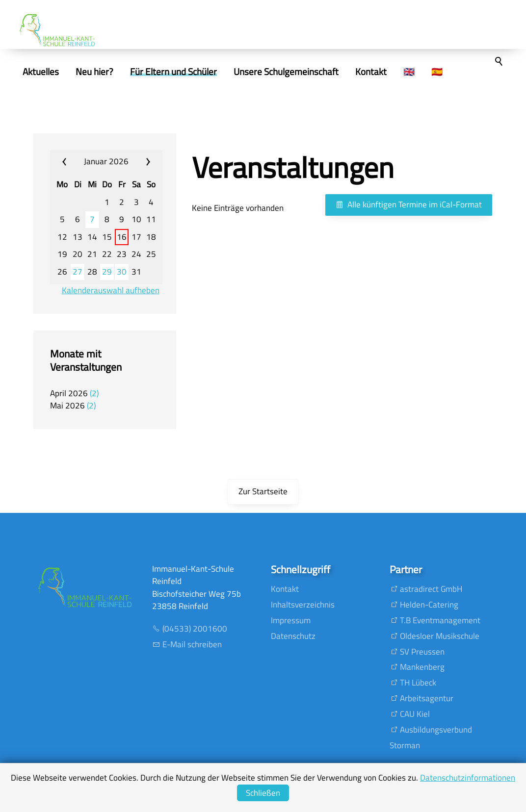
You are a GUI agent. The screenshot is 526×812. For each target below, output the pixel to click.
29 (107, 272)
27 (78, 272)
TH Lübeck (418, 683)
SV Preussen (422, 652)
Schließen (263, 793)
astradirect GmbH (431, 589)
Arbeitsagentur (427, 698)
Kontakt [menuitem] (390, 72)
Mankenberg (422, 667)
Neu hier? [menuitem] (114, 72)
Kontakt (285, 589)
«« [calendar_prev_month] (70, 162)
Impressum (291, 620)
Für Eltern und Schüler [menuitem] (193, 72)
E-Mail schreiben (192, 644)
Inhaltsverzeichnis (303, 605)
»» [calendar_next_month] (143, 162)
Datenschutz (293, 636)
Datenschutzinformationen (468, 778)
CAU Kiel (415, 714)
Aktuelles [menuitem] (60, 72)
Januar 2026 (106, 161)
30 (122, 272)
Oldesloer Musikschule (440, 636)
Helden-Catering (429, 605)
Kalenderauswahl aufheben (111, 291)
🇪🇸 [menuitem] (456, 72)
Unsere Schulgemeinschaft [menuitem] (305, 72)
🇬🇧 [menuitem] (428, 72)
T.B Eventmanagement (440, 620)
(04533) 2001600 (195, 629)
